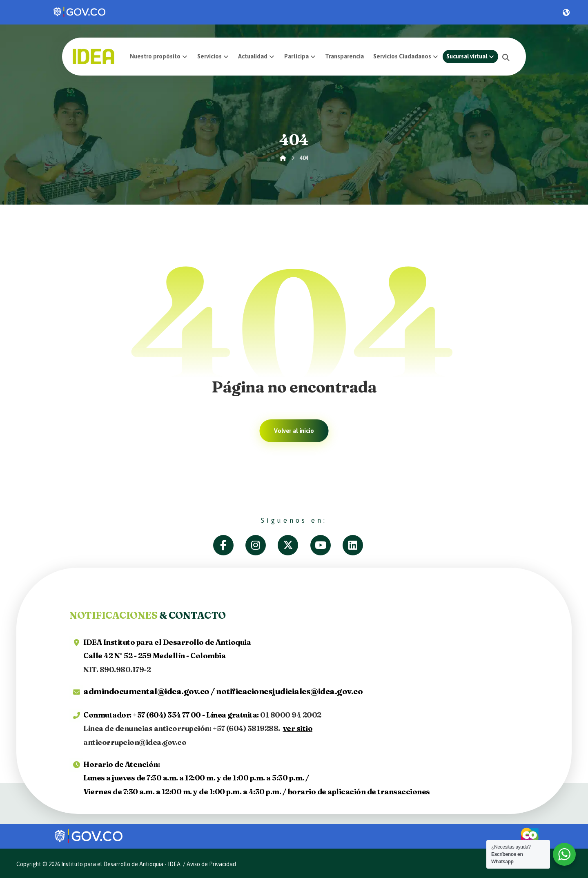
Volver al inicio (294, 431)
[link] (80, 12)
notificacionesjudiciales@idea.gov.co (289, 691)
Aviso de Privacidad (211, 864)
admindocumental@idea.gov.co (146, 691)
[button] (506, 57)
